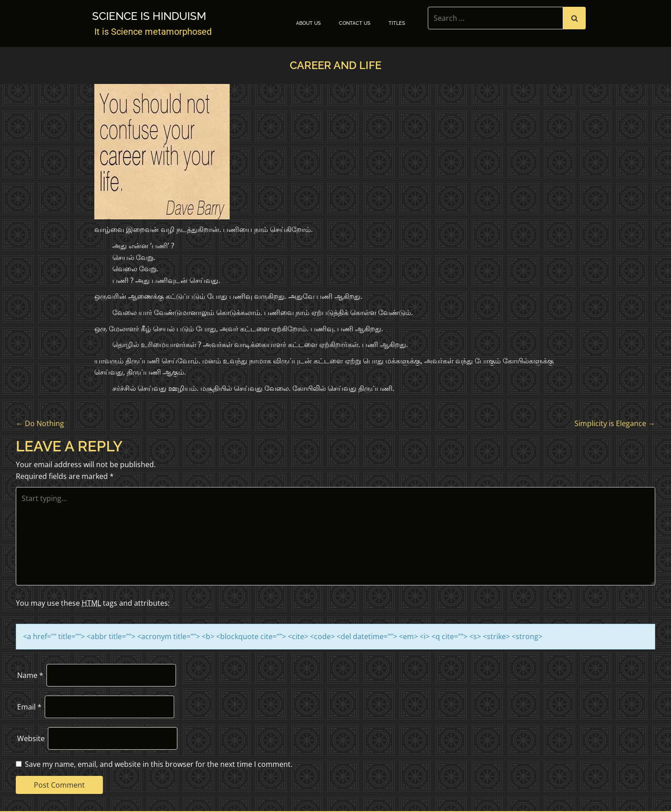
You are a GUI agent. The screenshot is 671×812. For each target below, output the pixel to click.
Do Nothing (40, 423)
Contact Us (355, 23)
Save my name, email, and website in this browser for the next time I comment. (159, 764)
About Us (308, 23)
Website (31, 738)
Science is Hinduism (149, 16)
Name (30, 675)
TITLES (397, 23)
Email (29, 707)
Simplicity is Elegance (615, 423)
